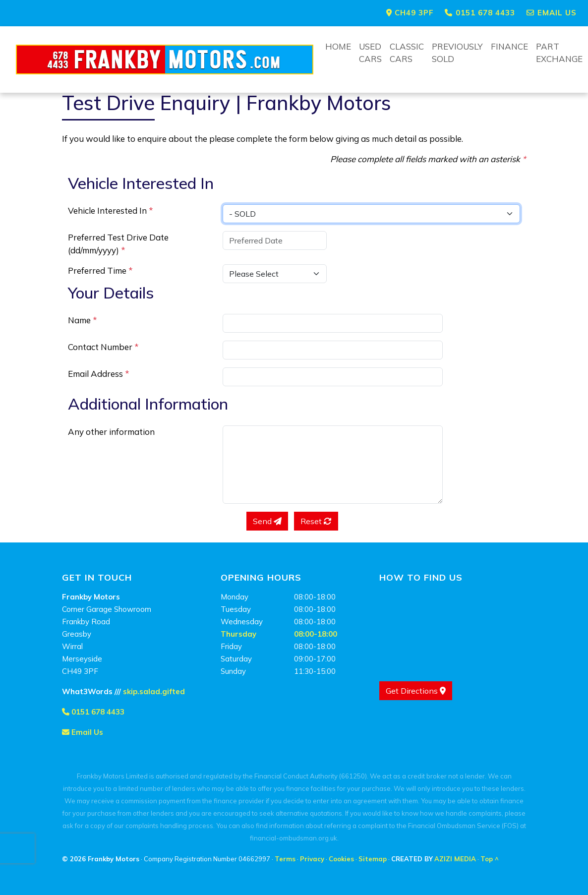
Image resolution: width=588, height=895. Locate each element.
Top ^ (490, 859)
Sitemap (373, 859)
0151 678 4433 (93, 712)
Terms (285, 859)
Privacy (312, 859)
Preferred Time (100, 270)
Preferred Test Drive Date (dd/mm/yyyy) (118, 244)
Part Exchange (559, 53)
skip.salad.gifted (154, 691)
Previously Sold (457, 53)
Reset (316, 521)
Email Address (99, 374)
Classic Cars (407, 53)
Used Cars (370, 53)
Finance (509, 46)
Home (338, 46)
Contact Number (103, 347)
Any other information (111, 432)
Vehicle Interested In (111, 210)
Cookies (341, 859)
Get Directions (416, 691)
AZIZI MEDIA (455, 859)
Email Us (83, 732)
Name (83, 320)
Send (267, 521)
